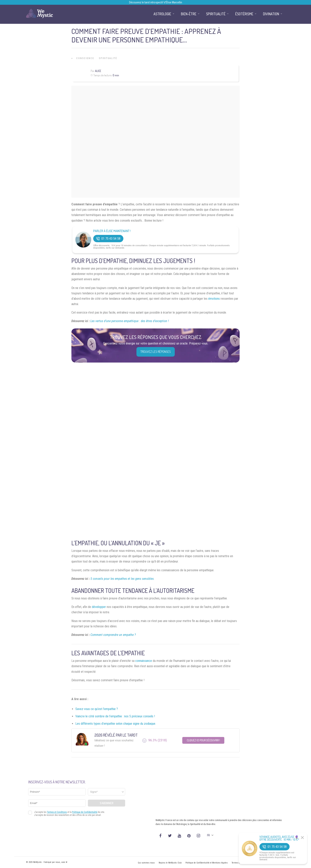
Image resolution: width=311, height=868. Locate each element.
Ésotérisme (244, 14)
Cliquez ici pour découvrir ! (203, 740)
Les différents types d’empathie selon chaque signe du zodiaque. (116, 724)
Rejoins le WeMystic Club (170, 863)
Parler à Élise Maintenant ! (112, 231)
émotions (214, 299)
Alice (98, 71)
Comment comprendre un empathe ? (113, 635)
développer (99, 607)
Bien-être (189, 14)
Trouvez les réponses (156, 352)
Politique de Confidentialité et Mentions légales (207, 863)
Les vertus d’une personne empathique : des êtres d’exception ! (130, 321)
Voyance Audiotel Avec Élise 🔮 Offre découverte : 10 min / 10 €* (279, 838)
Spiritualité (108, 58)
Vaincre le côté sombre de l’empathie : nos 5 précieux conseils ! (115, 716)
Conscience (85, 58)
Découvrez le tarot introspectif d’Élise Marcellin (156, 2)
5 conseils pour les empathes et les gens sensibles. (122, 579)
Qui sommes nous (146, 863)
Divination (271, 14)
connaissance (144, 661)
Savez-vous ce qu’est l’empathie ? (97, 709)
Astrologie (162, 14)
